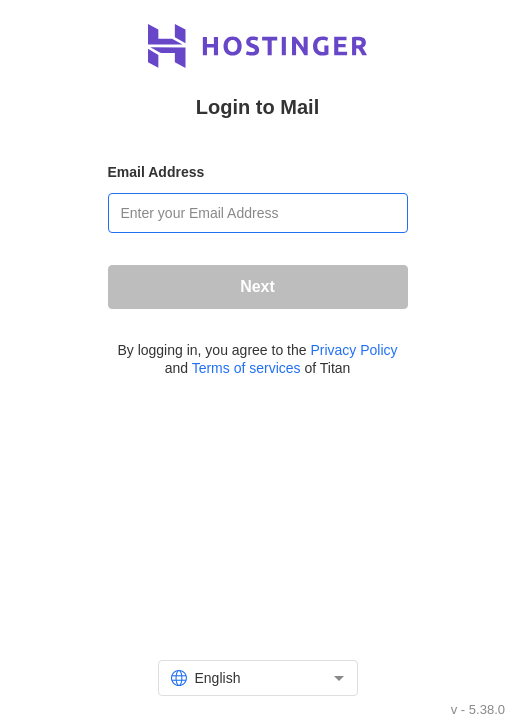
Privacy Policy (353, 350)
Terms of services (246, 368)
